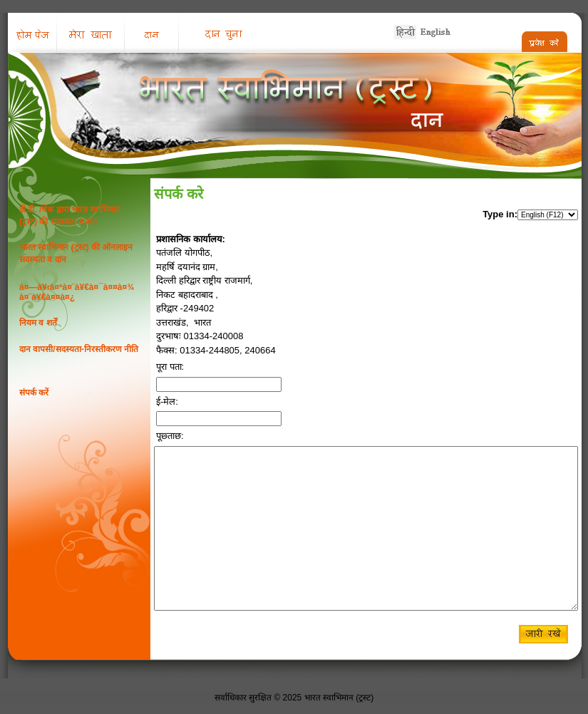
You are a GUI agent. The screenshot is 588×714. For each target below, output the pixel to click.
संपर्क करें (34, 393)
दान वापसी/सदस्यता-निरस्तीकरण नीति (79, 349)
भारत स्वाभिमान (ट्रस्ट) (339, 698)
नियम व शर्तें (38, 323)
